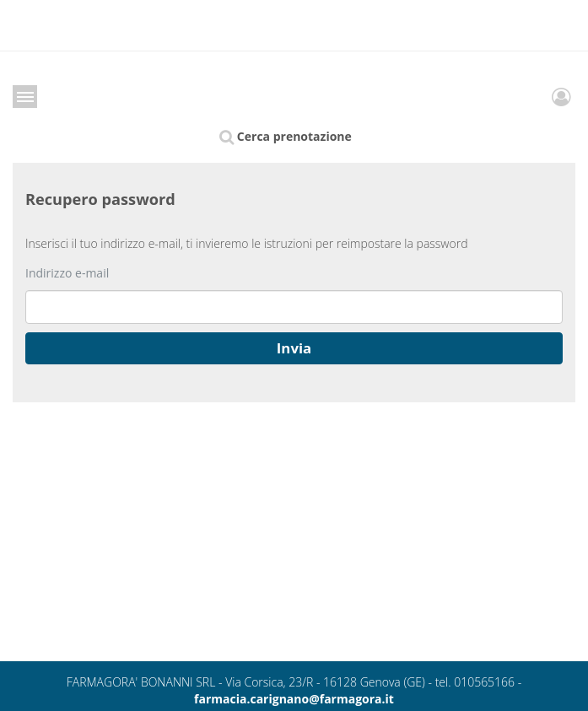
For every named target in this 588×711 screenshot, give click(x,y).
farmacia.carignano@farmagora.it (294, 699)
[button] (294, 348)
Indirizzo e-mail (67, 273)
